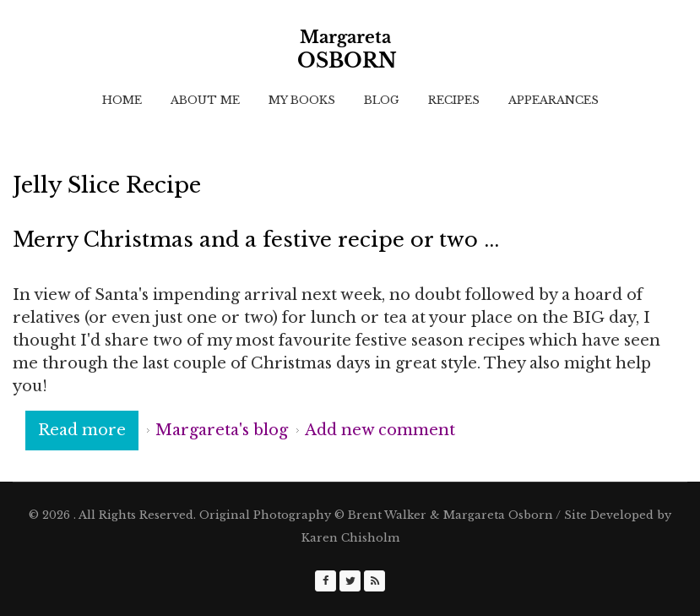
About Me (205, 100)
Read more (88, 429)
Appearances (553, 100)
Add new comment (380, 430)
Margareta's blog (222, 430)
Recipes (454, 100)
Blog (382, 100)
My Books (302, 100)
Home (122, 100)
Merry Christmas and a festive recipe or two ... (256, 240)
